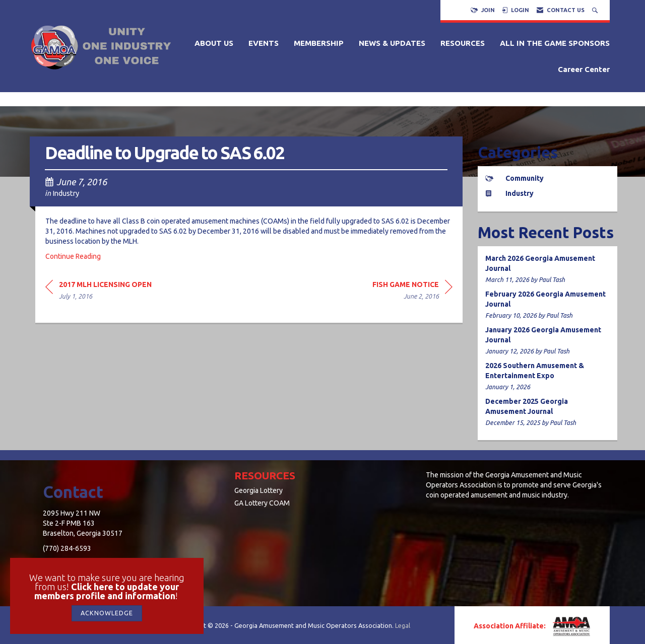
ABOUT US (214, 43)
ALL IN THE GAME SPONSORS (555, 43)
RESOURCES (463, 43)
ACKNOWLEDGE (107, 613)
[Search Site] (596, 10)
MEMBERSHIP (319, 43)
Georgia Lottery (259, 490)
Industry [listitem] (509, 193)
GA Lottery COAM (262, 503)
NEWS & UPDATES (392, 43)
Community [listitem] (514, 178)
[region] (412, 292)
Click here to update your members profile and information (107, 591)
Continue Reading (73, 256)
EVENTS (264, 43)
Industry (66, 193)
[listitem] (548, 269)
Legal (403, 625)
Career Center (584, 69)
